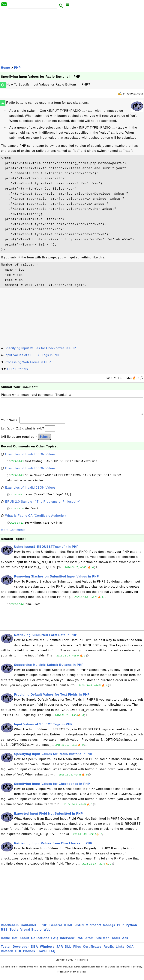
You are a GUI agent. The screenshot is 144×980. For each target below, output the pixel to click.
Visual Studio (31, 933)
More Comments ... (15, 534)
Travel (42, 955)
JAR (60, 950)
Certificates (92, 950)
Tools (14, 933)
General (56, 929)
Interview (67, 942)
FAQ (55, 942)
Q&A (130, 950)
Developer (21, 950)
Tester (6, 950)
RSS (4, 933)
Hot (15, 942)
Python (131, 929)
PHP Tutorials (18, 369)
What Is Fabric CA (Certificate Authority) (36, 519)
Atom (90, 942)
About (24, 942)
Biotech (7, 955)
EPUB (43, 929)
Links (120, 950)
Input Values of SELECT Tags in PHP (32, 355)
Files (77, 950)
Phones (29, 955)
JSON (79, 929)
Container (29, 929)
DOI (18, 955)
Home (5, 68)
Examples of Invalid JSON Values (30, 458)
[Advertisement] (72, 37)
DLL (68, 950)
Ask (125, 942)
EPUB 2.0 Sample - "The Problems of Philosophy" (43, 505)
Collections (40, 942)
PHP (17, 68)
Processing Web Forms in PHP (28, 362)
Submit (44, 440)
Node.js (109, 929)
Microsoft (93, 929)
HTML (68, 929)
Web (47, 933)
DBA (34, 950)
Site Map (103, 942)
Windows (47, 950)
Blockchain (10, 929)
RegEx (109, 950)
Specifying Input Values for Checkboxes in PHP (40, 348)
